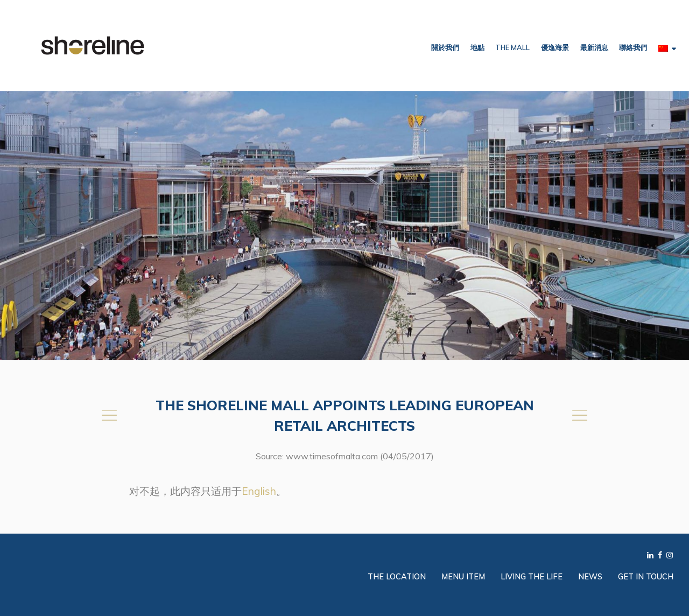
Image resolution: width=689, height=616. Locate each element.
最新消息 (594, 47)
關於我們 (445, 47)
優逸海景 (555, 47)
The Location (397, 577)
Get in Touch (646, 577)
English (259, 491)
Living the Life (532, 577)
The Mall (512, 47)
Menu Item (463, 577)
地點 (477, 47)
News (590, 577)
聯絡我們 (633, 47)
